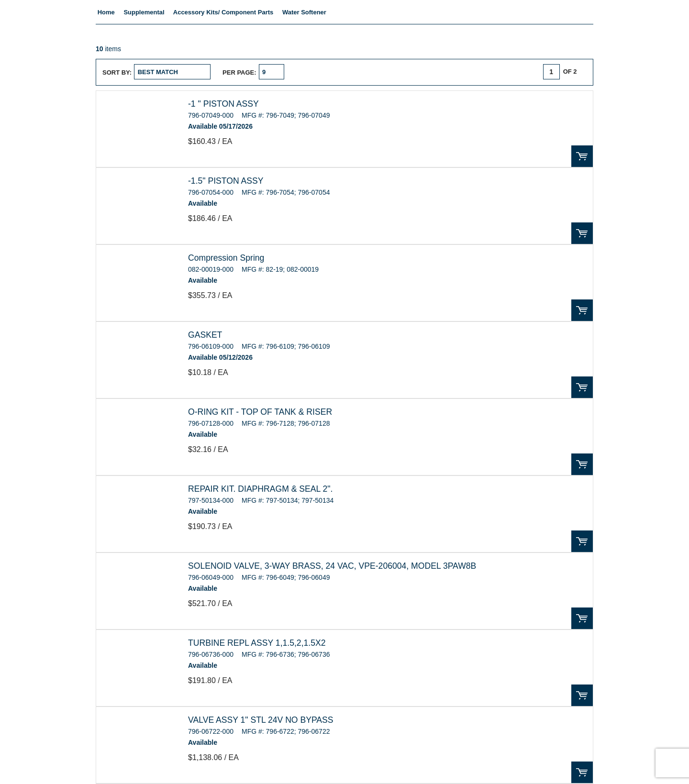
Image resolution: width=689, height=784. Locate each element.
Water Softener (304, 12)
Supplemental (144, 12)
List (350, 72)
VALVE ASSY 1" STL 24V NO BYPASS (261, 720)
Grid (331, 72)
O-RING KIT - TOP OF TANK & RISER (260, 412)
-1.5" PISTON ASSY (226, 181)
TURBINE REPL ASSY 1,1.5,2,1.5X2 (257, 643)
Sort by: (117, 72)
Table (368, 72)
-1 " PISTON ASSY (223, 104)
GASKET (205, 335)
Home (106, 12)
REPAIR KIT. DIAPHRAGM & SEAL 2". (261, 489)
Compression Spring (226, 258)
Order (582, 156)
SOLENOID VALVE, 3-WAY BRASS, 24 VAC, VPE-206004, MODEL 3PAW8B (332, 566)
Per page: (239, 72)
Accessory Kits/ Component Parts (223, 12)
